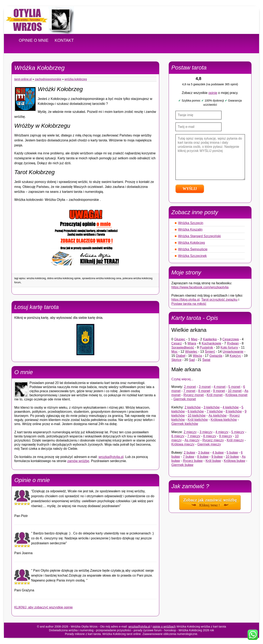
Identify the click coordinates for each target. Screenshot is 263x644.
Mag (194, 339)
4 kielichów (231, 407)
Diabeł (181, 356)
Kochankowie (212, 343)
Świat (206, 360)
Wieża (197, 356)
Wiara (192, 343)
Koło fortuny (229, 347)
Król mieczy (235, 440)
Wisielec (191, 352)
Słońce (176, 360)
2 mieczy (190, 432)
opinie (213, 93)
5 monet (234, 387)
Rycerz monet (194, 395)
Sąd (192, 360)
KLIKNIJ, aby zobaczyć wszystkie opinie (43, 607)
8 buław (203, 457)
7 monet (189, 391)
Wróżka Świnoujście (193, 249)
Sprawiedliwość (183, 347)
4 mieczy (222, 432)
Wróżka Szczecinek (192, 256)
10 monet (235, 391)
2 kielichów (193, 407)
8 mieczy (210, 436)
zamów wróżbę (78, 461)
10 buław (232, 457)
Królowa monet (236, 395)
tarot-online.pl (23, 79)
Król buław (213, 461)
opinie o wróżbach (164, 627)
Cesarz (177, 343)
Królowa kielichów (224, 420)
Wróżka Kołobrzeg (76, 79)
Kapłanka (210, 339)
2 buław (190, 453)
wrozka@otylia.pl (111, 457)
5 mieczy (238, 432)
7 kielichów (215, 411)
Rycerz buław (193, 461)
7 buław (189, 457)
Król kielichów (198, 420)
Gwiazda (216, 356)
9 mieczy (226, 436)
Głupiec (180, 339)
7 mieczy (194, 436)
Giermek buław (182, 465)
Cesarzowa (231, 339)
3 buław (204, 453)
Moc (174, 352)
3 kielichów (212, 407)
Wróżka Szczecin (191, 223)
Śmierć (210, 352)
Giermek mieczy (209, 444)
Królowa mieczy (183, 444)
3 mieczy (206, 432)
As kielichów (218, 416)
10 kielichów (197, 416)
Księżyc (235, 356)
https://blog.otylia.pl (185, 300)
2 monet (190, 387)
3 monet (205, 387)
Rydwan (233, 343)
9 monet (219, 391)
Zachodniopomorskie (48, 79)
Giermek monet (185, 399)
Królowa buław (234, 461)
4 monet (220, 387)
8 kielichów (234, 411)
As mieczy (192, 440)
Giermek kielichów (185, 424)
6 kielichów (196, 411)
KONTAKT (64, 40)
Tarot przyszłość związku (219, 300)
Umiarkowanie (233, 352)
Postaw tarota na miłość (189, 304)
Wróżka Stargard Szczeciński (200, 236)
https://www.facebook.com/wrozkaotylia (200, 287)
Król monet (215, 395)
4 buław (218, 453)
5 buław (232, 453)
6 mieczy (178, 436)
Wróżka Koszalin (190, 230)
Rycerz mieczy (213, 440)
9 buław (217, 457)
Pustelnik (206, 347)
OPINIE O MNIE (33, 40)
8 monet (204, 391)
